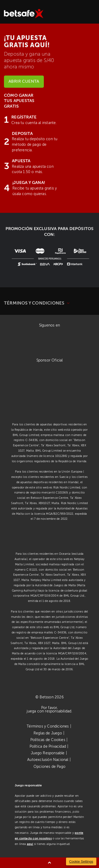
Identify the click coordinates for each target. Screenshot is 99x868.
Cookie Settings (81, 862)
